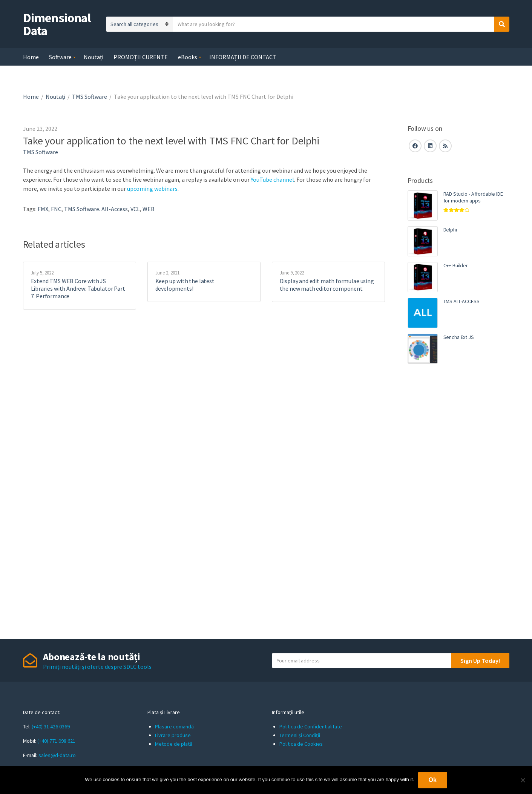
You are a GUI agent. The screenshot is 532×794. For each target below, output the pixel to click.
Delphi (450, 230)
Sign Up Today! (480, 661)
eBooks (188, 57)
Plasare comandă (174, 727)
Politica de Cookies (301, 744)
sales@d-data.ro (57, 755)
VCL (135, 209)
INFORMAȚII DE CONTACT (243, 57)
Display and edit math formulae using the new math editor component (327, 285)
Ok (433, 780)
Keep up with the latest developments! (185, 285)
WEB (149, 209)
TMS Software (90, 97)
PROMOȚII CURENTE (141, 57)
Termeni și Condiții (300, 735)
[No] (523, 780)
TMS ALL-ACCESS (461, 301)
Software (60, 57)
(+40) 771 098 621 (56, 741)
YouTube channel (272, 179)
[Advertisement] (458, 500)
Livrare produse (173, 735)
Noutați (94, 57)
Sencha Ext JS (459, 337)
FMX (43, 209)
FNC (56, 209)
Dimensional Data (57, 24)
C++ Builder (456, 265)
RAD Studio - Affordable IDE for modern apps (473, 197)
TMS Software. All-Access (96, 209)
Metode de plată (174, 744)
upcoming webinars (152, 189)
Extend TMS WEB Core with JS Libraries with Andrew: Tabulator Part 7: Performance (78, 288)
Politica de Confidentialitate (311, 727)
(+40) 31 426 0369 (51, 727)
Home (31, 57)
